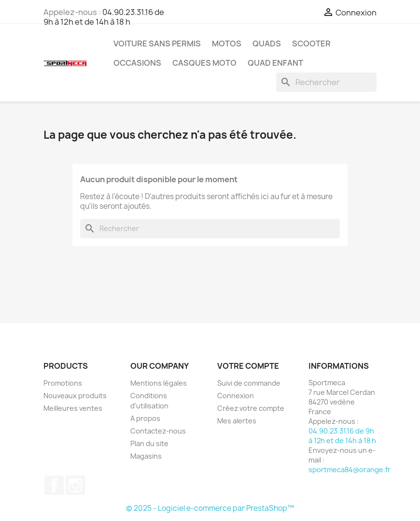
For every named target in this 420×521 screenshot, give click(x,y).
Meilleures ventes (73, 408)
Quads (267, 43)
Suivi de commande (249, 383)
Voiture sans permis (157, 43)
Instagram (75, 485)
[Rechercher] (326, 82)
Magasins (146, 456)
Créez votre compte (251, 408)
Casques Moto (204, 63)
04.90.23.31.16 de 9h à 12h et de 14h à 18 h (104, 17)
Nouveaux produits (75, 396)
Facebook (54, 485)
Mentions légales (159, 383)
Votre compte (248, 366)
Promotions (63, 383)
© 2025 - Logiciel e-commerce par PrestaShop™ (210, 508)
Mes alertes (237, 421)
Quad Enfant (275, 63)
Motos (227, 43)
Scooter (311, 43)
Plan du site (149, 443)
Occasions (137, 63)
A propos (145, 418)
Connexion (236, 396)
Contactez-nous (158, 431)
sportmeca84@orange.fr (350, 470)
